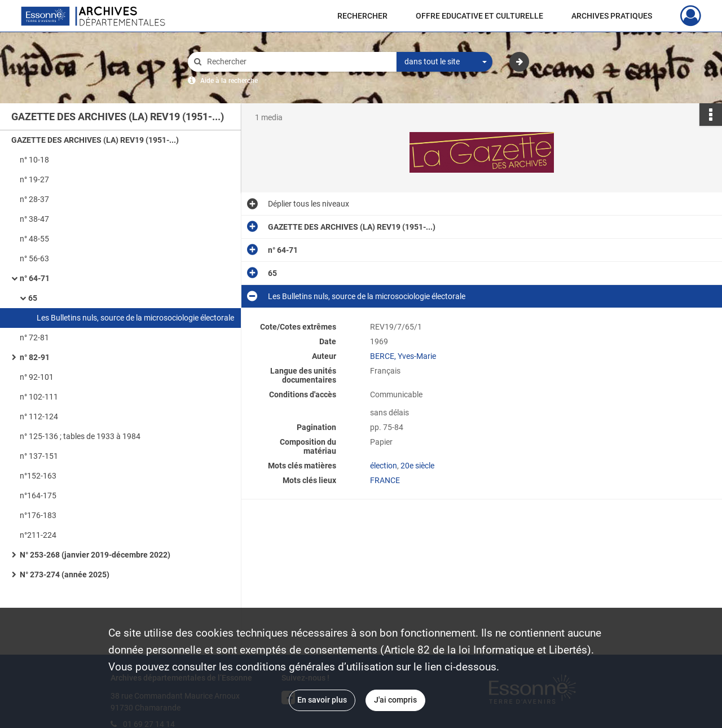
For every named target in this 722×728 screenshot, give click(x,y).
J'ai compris (395, 700)
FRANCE (385, 480)
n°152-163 (38, 476)
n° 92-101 (37, 377)
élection (384, 466)
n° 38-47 (34, 219)
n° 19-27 (34, 179)
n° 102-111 (39, 397)
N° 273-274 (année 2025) (65, 574)
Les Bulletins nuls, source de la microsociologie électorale (135, 318)
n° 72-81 (34, 337)
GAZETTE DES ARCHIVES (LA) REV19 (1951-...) (95, 140)
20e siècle (417, 466)
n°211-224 (38, 535)
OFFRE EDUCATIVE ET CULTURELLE (479, 16)
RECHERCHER (362, 16)
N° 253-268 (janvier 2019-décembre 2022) (95, 555)
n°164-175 (38, 495)
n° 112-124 (39, 416)
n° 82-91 (35, 357)
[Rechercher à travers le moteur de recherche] (298, 62)
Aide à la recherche (229, 81)
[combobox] (444, 62)
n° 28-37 (34, 199)
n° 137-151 (39, 456)
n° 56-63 (34, 258)
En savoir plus (322, 700)
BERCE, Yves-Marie (403, 356)
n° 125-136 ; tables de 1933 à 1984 (80, 436)
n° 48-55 (34, 239)
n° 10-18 (34, 160)
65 (33, 298)
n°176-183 (38, 515)
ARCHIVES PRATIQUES (612, 16)
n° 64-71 (35, 278)
